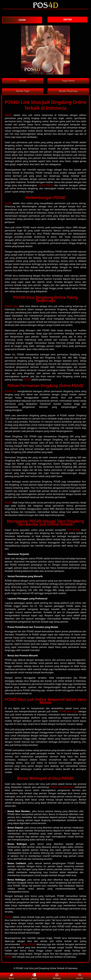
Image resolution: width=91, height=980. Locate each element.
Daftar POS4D (46, 185)
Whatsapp (57, 976)
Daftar (34, 976)
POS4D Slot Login (68, 711)
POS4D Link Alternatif (62, 787)
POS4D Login (12, 306)
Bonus (11, 976)
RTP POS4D (74, 530)
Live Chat (80, 976)
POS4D (8, 115)
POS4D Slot (11, 391)
